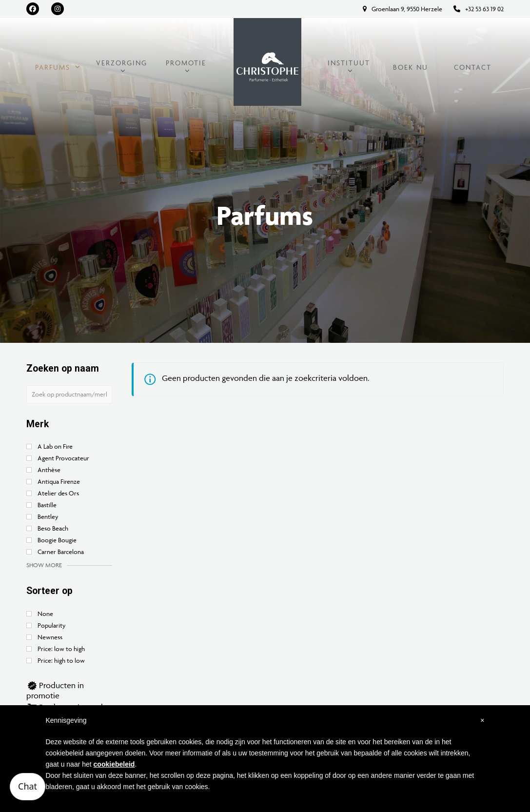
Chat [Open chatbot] (28, 786)
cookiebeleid (114, 764)
